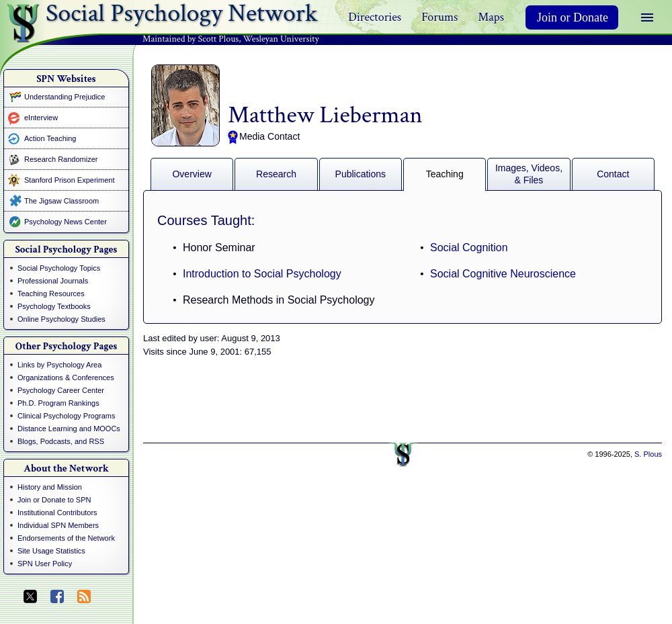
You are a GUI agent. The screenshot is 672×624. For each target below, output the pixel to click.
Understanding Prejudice (65, 97)
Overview (192, 174)
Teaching (445, 174)
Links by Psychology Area (59, 365)
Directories (375, 17)
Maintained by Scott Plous (191, 39)
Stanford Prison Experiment (70, 180)
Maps (491, 17)
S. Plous (648, 454)
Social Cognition (469, 248)
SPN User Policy (45, 564)
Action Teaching (50, 138)
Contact (613, 174)
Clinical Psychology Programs (67, 416)
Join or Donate (573, 17)
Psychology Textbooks (54, 306)
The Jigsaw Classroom (61, 201)
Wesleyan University (281, 39)
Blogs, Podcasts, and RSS (61, 441)
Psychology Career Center (61, 390)
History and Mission (50, 487)
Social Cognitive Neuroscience (503, 274)
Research (276, 174)
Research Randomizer (61, 159)
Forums (439, 17)
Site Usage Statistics (51, 551)
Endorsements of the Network (66, 538)
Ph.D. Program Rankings (58, 403)
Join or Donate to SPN (54, 500)
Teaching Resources (51, 294)
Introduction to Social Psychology (262, 274)
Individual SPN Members (58, 525)
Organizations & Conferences (66, 377)
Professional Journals (53, 281)
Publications (361, 174)
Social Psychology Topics (59, 268)
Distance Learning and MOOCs (69, 429)
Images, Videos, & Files (529, 174)
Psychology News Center (66, 222)
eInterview (41, 118)
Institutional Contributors (57, 512)
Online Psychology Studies (61, 319)
